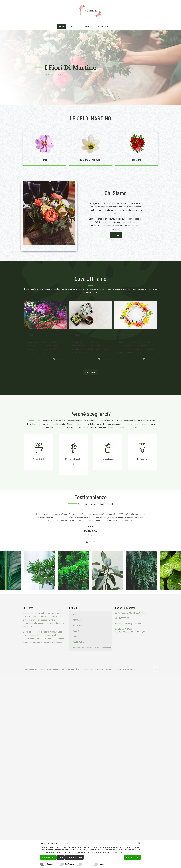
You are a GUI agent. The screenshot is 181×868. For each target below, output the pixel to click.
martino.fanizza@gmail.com (129, 623)
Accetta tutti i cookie (132, 857)
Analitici (87, 864)
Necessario (52, 864)
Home (76, 614)
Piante (76, 335)
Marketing (103, 864)
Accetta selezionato (48, 857)
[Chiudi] (139, 843)
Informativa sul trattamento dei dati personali (92, 648)
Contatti (77, 637)
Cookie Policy (79, 642)
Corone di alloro (128, 335)
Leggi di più (60, 359)
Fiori (30, 335)
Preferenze (70, 864)
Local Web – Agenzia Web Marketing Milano (49, 669)
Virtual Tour (78, 626)
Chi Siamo (77, 620)
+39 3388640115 (124, 618)
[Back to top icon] (155, 669)
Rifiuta (61, 857)
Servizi (76, 631)
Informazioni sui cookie (74, 857)
